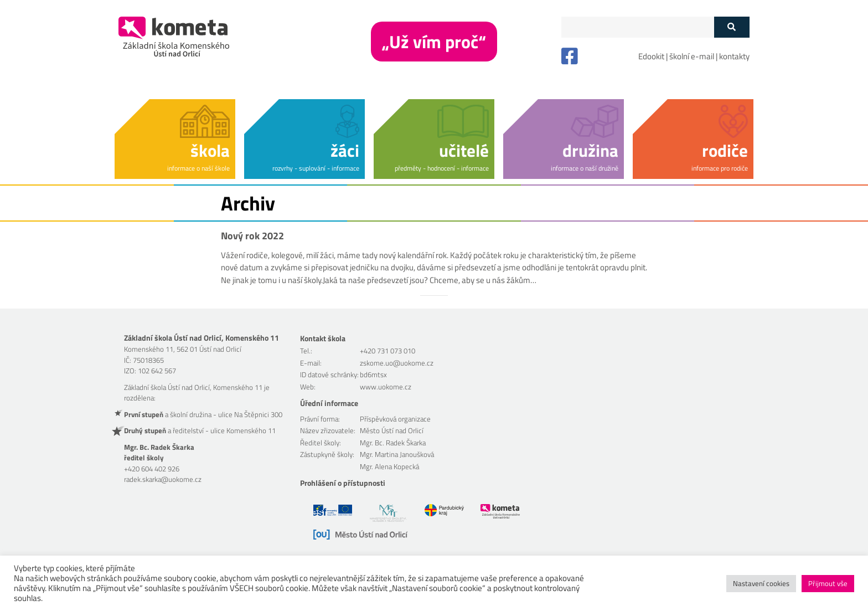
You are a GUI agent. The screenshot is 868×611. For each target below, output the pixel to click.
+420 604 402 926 (152, 469)
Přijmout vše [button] (828, 583)
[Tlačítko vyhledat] (732, 27)
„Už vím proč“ (434, 42)
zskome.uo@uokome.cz (397, 363)
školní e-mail (692, 56)
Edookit (651, 56)
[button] (175, 137)
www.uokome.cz (386, 387)
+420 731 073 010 (387, 351)
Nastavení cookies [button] (761, 583)
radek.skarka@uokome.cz (163, 479)
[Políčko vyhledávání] (638, 27)
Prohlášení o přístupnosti (343, 483)
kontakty (734, 56)
